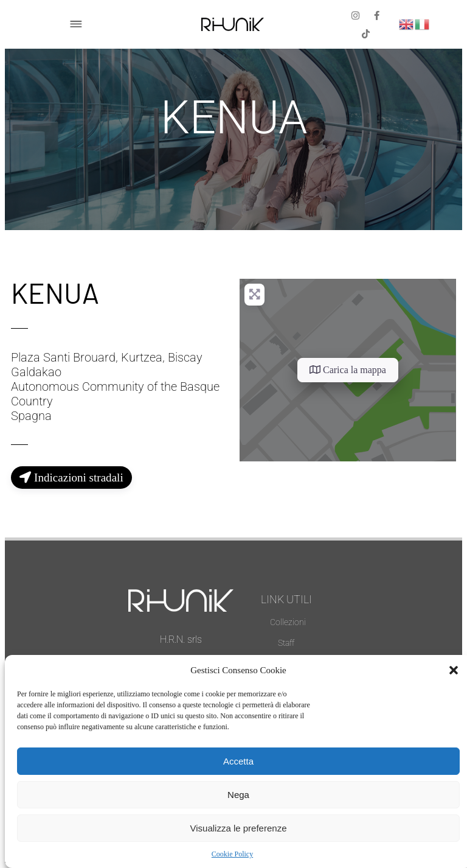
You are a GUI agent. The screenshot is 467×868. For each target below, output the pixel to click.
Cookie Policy (232, 854)
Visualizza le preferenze (239, 828)
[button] (454, 670)
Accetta (238, 761)
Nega (238, 795)
